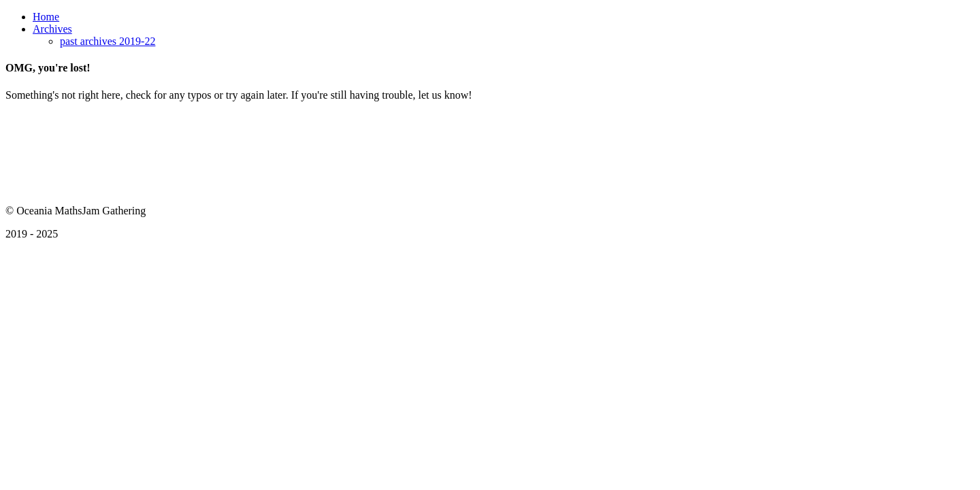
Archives (52, 29)
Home (46, 17)
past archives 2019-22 (108, 41)
